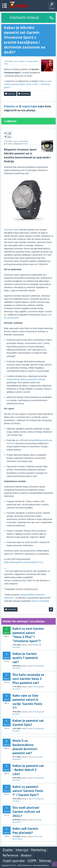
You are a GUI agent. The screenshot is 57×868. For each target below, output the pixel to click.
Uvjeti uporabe (14, 861)
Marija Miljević (18, 839)
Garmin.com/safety (40, 601)
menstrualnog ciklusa (16, 379)
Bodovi (26, 855)
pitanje (15, 61)
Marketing (39, 850)
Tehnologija (29, 61)
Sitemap (45, 861)
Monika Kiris (17, 759)
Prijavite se (11, 106)
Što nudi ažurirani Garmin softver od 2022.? (26, 812)
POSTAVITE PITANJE (24, 18)
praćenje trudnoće (37, 379)
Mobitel (36, 645)
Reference (10, 855)
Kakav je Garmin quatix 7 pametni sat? (25, 658)
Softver (36, 820)
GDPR (32, 861)
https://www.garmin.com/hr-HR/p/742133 (23, 562)
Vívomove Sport (12, 230)
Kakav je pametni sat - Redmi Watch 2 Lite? (28, 770)
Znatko (25, 144)
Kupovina (37, 757)
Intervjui (22, 850)
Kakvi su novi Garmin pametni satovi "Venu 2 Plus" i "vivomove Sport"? (28, 84)
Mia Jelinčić (17, 668)
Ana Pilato (16, 714)
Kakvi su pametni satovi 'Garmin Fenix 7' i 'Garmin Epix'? (28, 791)
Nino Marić (16, 647)
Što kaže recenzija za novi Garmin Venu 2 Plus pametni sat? (28, 679)
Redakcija (25, 141)
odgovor (16, 141)
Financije (36, 837)
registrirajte (30, 106)
